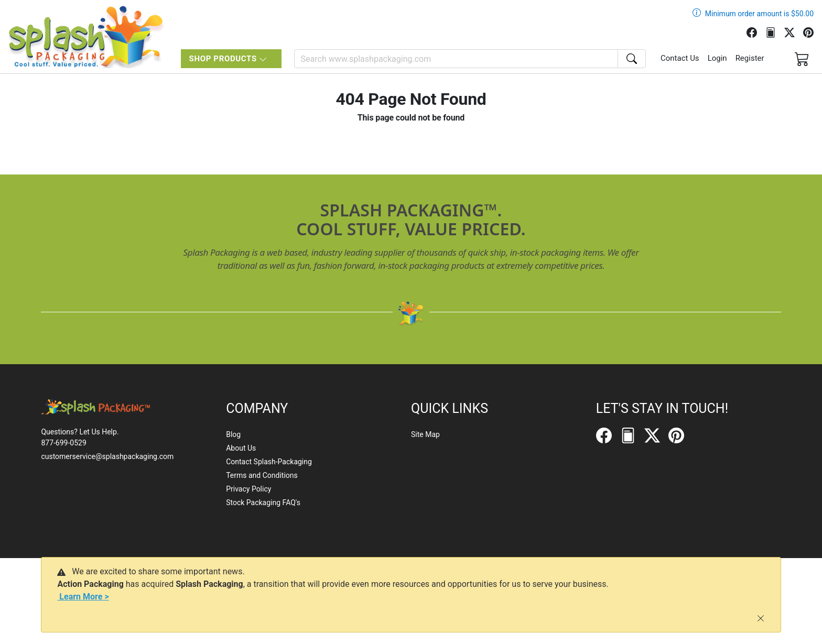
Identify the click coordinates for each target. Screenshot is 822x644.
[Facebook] (756, 31)
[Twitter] (794, 31)
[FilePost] (775, 31)
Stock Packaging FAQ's (263, 503)
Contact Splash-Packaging (269, 462)
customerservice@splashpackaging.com (107, 456)
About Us (241, 448)
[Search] (456, 59)
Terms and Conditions (262, 475)
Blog (233, 434)
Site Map (425, 434)
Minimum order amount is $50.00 (759, 14)
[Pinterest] (813, 31)
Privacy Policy (248, 489)
